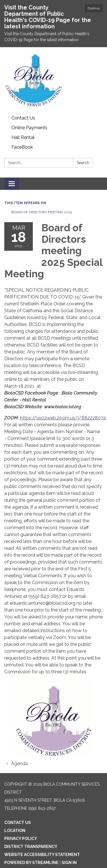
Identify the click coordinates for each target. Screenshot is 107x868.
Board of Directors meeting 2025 (42, 212)
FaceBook (22, 147)
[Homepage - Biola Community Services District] (53, 80)
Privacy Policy (21, 839)
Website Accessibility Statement (42, 855)
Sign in (69, 863)
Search (83, 163)
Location (15, 831)
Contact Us (23, 118)
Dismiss (94, 8)
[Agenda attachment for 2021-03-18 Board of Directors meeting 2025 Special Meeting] (19, 764)
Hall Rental (23, 137)
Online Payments (29, 128)
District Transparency (31, 847)
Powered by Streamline (31, 863)
